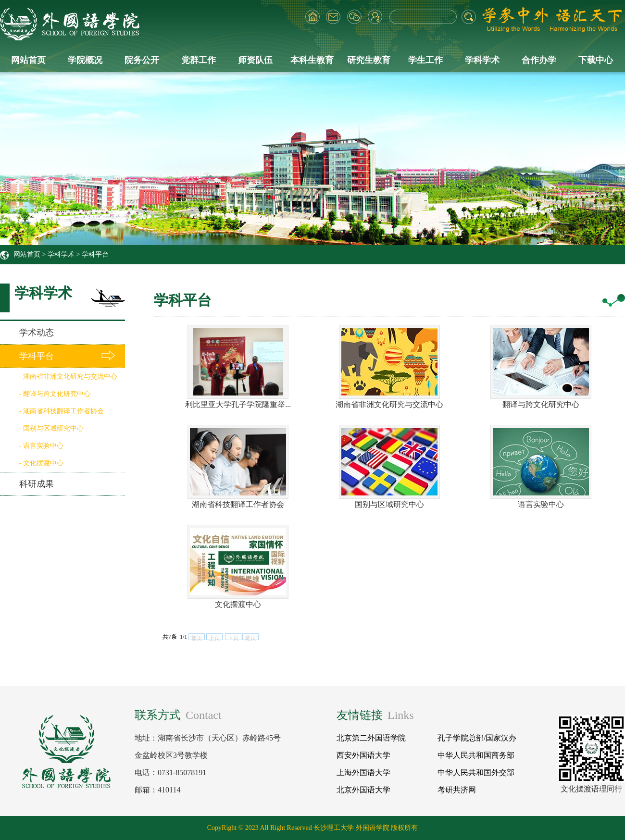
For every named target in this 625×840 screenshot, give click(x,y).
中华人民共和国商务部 (476, 755)
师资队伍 (255, 60)
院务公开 (142, 60)
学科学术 (482, 60)
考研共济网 (457, 790)
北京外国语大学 (363, 790)
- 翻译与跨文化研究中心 (55, 394)
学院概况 (85, 60)
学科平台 (95, 254)
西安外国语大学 (363, 755)
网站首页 (28, 60)
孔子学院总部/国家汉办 (477, 738)
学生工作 (425, 60)
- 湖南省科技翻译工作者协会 (62, 411)
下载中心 (596, 60)
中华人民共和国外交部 (476, 772)
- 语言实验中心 (41, 446)
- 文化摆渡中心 (41, 463)
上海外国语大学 (363, 772)
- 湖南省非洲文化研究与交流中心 (68, 377)
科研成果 (37, 484)
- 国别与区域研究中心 (51, 428)
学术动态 (37, 333)
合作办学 (539, 60)
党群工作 (199, 60)
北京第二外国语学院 (371, 738)
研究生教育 (369, 60)
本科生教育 (312, 60)
